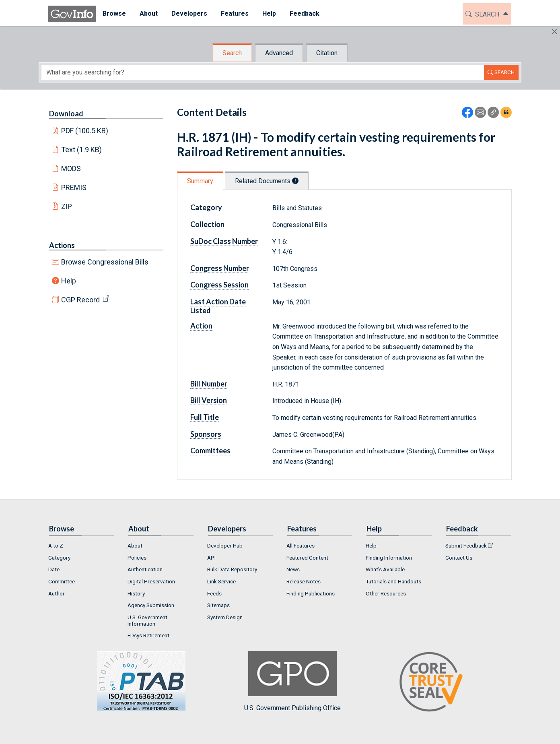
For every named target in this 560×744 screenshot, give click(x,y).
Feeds (214, 593)
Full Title (205, 417)
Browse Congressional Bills (105, 262)
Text (82, 150)
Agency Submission (151, 605)
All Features (301, 546)
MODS (71, 168)
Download (66, 114)
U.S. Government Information (147, 620)
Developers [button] (189, 13)
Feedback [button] (305, 13)
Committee (62, 581)
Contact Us (459, 558)
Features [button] (235, 13)
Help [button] (269, 13)
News (293, 569)
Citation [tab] (327, 53)
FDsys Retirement (148, 635)
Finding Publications (311, 593)
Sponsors (206, 434)
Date (54, 569)
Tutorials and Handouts (393, 581)
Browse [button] (114, 13)
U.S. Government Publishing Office (292, 681)
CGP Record (80, 300)
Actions (62, 245)
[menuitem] (114, 14)
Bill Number (209, 384)
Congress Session (219, 285)
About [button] (149, 13)
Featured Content (307, 558)
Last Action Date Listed (218, 306)
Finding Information (389, 558)
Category (206, 207)
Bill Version (209, 400)
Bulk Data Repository (232, 569)
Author (57, 593)
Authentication (145, 569)
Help (69, 281)
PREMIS (74, 187)
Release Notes (304, 581)
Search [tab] (232, 53)
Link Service (221, 581)
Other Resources (386, 593)
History (136, 593)
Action (201, 326)
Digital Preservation (151, 581)
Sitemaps (218, 605)
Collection (207, 224)
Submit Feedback (466, 546)
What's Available (385, 569)
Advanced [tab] (279, 53)
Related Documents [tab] (267, 181)
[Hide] (555, 32)
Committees (210, 451)
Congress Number (220, 268)
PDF (85, 131)
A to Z (56, 546)
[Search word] (263, 72)
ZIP (67, 206)
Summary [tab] (200, 181)
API (211, 558)
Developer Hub (225, 546)
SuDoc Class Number (224, 241)
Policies (137, 558)
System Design (225, 617)
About (135, 546)
